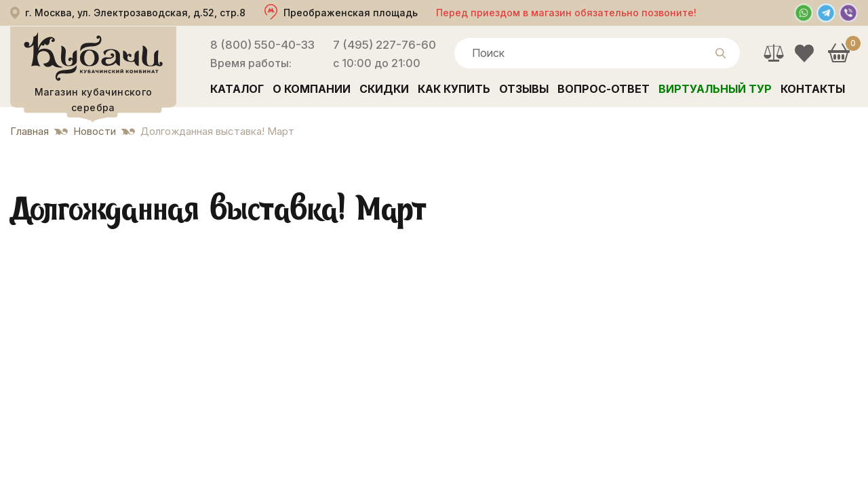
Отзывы (524, 89)
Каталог (237, 89)
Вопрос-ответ (604, 89)
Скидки (384, 89)
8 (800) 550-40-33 (262, 45)
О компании (312, 89)
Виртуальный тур (715, 89)
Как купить (454, 89)
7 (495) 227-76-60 (384, 45)
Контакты (813, 89)
